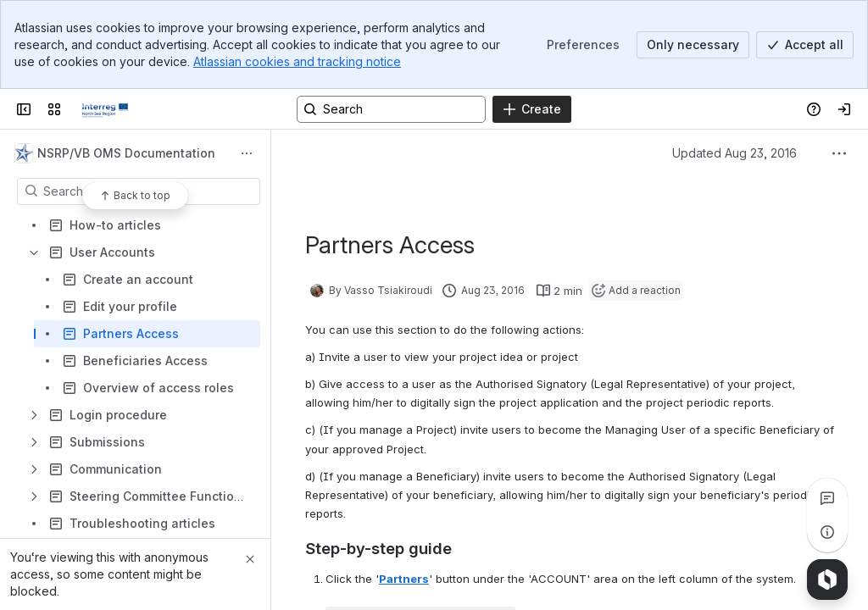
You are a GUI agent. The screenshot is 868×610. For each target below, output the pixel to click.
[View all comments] (827, 498)
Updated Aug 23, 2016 (734, 153)
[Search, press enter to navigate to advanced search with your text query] (391, 109)
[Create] (532, 109)
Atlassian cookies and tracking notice (297, 61)
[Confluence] (105, 109)
